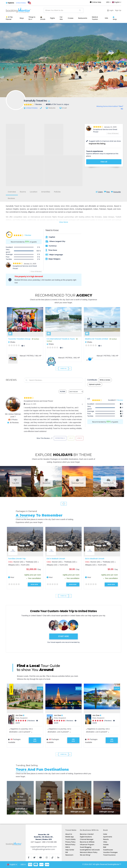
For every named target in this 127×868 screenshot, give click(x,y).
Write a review (105, 380)
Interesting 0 (60, 438)
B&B (105, 847)
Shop (115, 18)
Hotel (105, 834)
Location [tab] (34, 192)
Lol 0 (71, 438)
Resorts (106, 839)
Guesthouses (108, 850)
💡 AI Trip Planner (9, 18)
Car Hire (61, 18)
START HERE (63, 636)
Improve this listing (97, 144)
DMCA (68, 847)
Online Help (95, 2)
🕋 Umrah (43, 18)
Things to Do (32, 18)
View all (104, 162)
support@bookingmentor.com (44, 847)
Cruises (71, 18)
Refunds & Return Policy (89, 852)
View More (63, 222)
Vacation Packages (110, 852)
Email (64, 108)
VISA (106, 18)
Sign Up (118, 10)
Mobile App (70, 837)
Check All (63, 369)
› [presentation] (70, 369)
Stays (22, 18)
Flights (52, 18)
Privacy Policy (70, 842)
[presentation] (7, 800)
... (120, 18)
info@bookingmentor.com (44, 849)
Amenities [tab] (46, 192)
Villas (105, 842)
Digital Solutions (86, 837)
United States (21, 3)
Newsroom (69, 855)
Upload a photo (95, 384)
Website (52, 108)
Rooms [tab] (23, 192)
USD (108, 2)
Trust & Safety (70, 839)
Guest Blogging (86, 847)
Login (110, 10)
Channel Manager (87, 839)
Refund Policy (70, 845)
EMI (67, 852)
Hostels (106, 845)
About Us (69, 834)
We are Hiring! (85, 855)
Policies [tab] (57, 192)
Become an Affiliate (87, 842)
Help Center (70, 850)
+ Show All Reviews (113, 134)
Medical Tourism (95, 18)
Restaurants (83, 18)
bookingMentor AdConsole (90, 850)
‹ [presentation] (57, 369)
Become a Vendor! (87, 834)
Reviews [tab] (11, 198)
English (117, 2)
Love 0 (80, 438)
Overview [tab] (12, 192)
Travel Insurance (109, 855)
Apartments (108, 837)
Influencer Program (87, 845)
